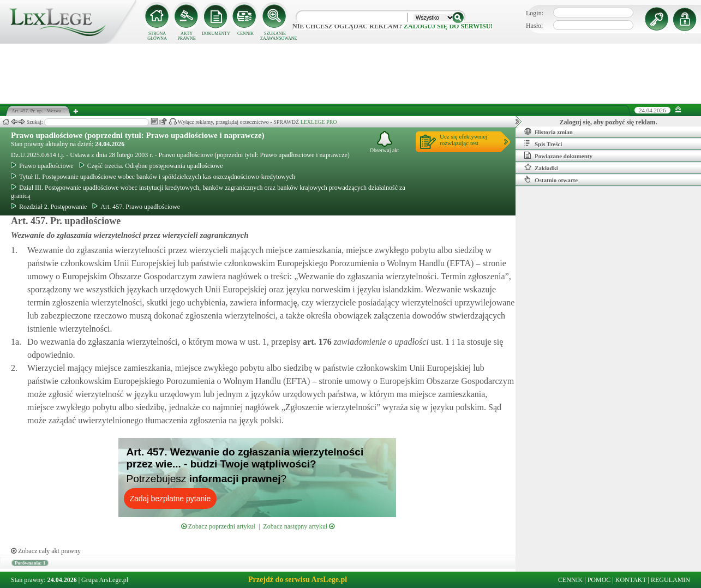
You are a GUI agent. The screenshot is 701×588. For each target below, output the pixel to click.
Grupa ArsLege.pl (105, 580)
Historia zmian (549, 131)
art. (316, 342)
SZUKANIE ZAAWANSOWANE (275, 36)
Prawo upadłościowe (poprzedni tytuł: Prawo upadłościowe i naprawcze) (138, 135)
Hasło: (534, 26)
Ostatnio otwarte (551, 179)
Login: (535, 13)
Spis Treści (543, 143)
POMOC (599, 580)
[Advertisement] (351, 74)
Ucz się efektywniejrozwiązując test (463, 140)
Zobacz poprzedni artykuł (218, 526)
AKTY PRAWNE (186, 36)
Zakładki (541, 167)
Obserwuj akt (385, 142)
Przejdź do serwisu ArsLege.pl (298, 580)
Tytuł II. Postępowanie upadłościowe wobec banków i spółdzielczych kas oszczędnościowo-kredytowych (153, 177)
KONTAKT (631, 580)
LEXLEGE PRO (319, 122)
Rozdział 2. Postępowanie (49, 207)
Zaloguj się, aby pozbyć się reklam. (609, 122)
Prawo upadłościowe (42, 166)
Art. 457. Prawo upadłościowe (136, 207)
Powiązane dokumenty (558, 155)
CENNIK (245, 34)
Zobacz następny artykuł (299, 526)
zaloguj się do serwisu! (448, 26)
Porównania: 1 (30, 563)
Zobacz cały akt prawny (46, 551)
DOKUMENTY (216, 34)
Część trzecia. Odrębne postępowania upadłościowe (151, 166)
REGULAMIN (670, 580)
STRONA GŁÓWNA (157, 36)
